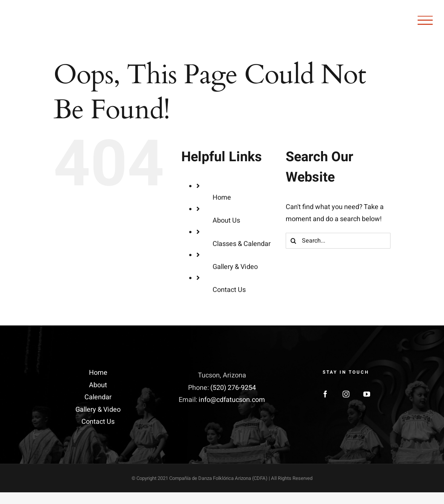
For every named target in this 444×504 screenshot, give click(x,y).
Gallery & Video (235, 267)
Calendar (98, 397)
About (98, 385)
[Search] (294, 241)
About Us (226, 221)
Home (222, 198)
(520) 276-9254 (233, 388)
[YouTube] (367, 394)
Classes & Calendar (242, 244)
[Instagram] (346, 394)
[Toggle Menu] (425, 20)
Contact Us (229, 290)
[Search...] (338, 241)
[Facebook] (325, 394)
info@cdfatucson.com (232, 400)
